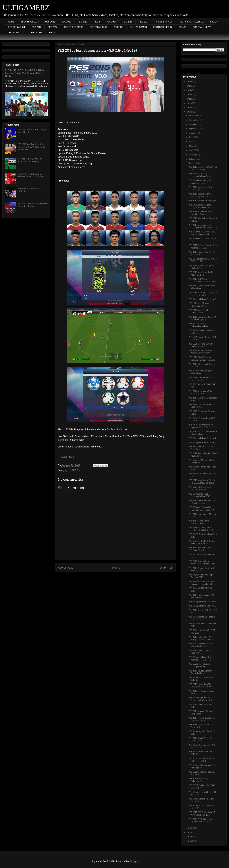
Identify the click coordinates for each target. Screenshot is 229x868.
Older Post (166, 568)
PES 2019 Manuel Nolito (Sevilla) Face (199, 312)
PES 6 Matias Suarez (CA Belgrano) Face (200, 780)
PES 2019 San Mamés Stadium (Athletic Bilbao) (202, 502)
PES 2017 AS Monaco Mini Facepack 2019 (200, 392)
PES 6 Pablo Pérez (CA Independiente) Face (199, 325)
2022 (189, 99)
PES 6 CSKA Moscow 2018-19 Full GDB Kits (202, 746)
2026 (189, 82)
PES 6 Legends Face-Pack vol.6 (202, 606)
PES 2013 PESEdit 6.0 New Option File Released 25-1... (202, 820)
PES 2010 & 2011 (17, 27)
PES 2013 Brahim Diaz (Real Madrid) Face (201, 267)
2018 (189, 828)
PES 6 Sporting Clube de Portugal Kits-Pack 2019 (200, 699)
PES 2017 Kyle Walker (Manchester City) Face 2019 (202, 280)
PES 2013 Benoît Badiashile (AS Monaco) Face (203, 433)
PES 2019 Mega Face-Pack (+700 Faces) (200, 188)
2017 (189, 832)
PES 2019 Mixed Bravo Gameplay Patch (199, 522)
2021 (189, 103)
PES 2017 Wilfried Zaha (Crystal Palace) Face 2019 (203, 294)
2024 (189, 90)
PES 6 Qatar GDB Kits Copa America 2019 (201, 576)
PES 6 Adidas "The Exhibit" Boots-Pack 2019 (201, 345)
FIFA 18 (214, 22)
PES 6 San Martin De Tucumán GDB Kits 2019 (202, 618)
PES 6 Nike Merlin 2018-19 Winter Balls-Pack (201, 645)
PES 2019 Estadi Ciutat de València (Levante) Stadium (202, 359)
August (192, 133)
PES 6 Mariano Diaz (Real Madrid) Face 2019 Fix (200, 658)
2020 (189, 108)
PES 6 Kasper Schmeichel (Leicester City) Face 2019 (201, 509)
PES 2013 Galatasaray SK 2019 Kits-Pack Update (202, 318)
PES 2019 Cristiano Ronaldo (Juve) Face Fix (201, 379)
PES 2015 (118, 27)
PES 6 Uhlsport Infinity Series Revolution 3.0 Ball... (202, 542)
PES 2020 (66, 22)
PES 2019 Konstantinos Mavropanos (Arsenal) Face (202, 563)
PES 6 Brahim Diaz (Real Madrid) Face (200, 652)
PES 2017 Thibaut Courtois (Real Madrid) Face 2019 (203, 247)
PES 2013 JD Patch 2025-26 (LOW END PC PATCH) (30, 160)
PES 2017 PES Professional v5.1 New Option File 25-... (203, 814)
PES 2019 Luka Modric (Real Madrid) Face (201, 406)
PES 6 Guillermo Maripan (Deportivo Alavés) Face (200, 206)
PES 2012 (36, 27)
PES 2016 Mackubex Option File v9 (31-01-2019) (203, 168)
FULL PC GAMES (138, 27)
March (192, 155)
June (191, 142)
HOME (11, 22)
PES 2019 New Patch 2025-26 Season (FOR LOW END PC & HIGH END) (31, 147)
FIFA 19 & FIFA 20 (164, 22)
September (194, 129)
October (193, 124)
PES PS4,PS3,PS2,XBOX (191, 22)
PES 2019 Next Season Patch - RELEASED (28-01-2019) (202, 482)
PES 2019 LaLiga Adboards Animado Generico (201, 672)
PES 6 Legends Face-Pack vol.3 (202, 299)
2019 (189, 112)
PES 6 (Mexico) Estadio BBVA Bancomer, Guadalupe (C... (202, 583)
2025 (189, 86)
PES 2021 (50, 22)
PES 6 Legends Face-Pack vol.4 (202, 438)
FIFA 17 (183, 27)
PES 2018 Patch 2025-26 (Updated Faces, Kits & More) (33, 205)
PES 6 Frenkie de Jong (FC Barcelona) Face (200, 182)
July (191, 137)
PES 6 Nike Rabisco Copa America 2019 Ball (200, 488)
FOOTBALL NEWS (202, 27)
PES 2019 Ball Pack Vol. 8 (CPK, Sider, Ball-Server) (201, 529)
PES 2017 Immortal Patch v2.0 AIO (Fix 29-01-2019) (202, 352)
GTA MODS (14, 32)
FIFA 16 (52, 32)
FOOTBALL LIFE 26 (163, 27)
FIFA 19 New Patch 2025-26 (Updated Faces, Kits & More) (31, 175)
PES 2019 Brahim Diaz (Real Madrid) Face (201, 569)
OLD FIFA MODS (34, 32)
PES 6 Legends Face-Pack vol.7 (202, 602)
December (194, 116)
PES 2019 (83, 22)
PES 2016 (53, 27)
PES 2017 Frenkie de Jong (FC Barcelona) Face (202, 719)
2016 (189, 837)
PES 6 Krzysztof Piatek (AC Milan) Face (201, 372)
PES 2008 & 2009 (98, 27)
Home (116, 568)
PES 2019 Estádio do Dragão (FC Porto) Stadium (201, 195)
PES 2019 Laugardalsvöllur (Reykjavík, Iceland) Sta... (201, 686)
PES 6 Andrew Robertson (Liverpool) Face (200, 665)
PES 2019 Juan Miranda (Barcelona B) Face (199, 305)
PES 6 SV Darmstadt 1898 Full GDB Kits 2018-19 (202, 760)
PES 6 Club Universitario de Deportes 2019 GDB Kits (201, 426)
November (194, 120)
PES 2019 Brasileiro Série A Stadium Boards (201, 549)
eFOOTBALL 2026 (30, 22)
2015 (189, 841)
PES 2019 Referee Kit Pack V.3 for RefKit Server (202, 213)
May (191, 146)
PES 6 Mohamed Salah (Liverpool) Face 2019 (199, 495)
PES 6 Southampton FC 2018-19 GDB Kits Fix (203, 260)
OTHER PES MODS (74, 27)
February (193, 159)
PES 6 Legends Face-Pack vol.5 (202, 442)
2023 (189, 95)
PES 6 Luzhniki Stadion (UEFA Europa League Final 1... (202, 233)
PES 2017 (111, 22)
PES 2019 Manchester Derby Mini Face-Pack (201, 274)
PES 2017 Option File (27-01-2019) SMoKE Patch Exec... (202, 638)
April (192, 150)
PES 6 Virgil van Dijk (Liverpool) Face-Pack (199, 175)
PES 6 (97, 22)
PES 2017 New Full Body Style (202, 201)
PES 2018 (127, 22)
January (193, 163)
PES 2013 (144, 22)
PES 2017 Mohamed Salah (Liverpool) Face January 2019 (203, 226)
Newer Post (65, 568)
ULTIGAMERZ (26, 8)
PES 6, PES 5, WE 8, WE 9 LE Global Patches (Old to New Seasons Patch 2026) (25, 73)
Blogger (134, 862)
